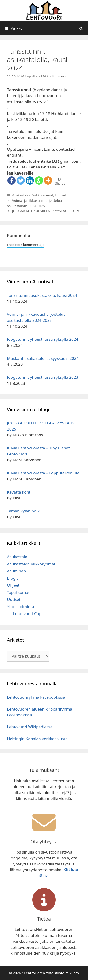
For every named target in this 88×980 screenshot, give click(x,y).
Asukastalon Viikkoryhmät (33, 195)
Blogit (13, 578)
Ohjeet (13, 585)
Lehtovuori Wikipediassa (30, 727)
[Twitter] (21, 180)
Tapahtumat (18, 592)
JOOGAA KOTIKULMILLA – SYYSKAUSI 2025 (46, 211)
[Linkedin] (30, 180)
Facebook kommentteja (26, 245)
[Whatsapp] (39, 180)
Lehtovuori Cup (27, 614)
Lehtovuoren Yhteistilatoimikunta (51, 973)
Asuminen (16, 571)
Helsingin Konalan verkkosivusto (37, 739)
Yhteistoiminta (21, 607)
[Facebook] (12, 180)
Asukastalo (17, 557)
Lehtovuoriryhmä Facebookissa (36, 697)
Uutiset (61, 195)
